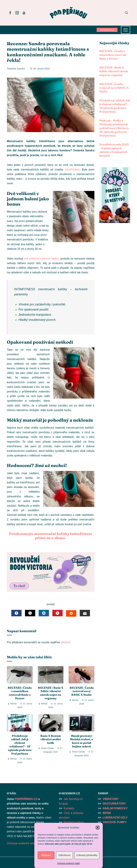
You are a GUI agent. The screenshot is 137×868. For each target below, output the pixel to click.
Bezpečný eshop (74, 822)
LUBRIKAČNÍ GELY (115, 818)
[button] (98, 828)
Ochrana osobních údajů (68, 863)
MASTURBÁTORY (114, 804)
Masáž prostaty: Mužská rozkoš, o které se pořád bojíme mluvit (81, 741)
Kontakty (69, 808)
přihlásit (65, 642)
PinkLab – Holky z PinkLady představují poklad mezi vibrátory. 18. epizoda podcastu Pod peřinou (114, 128)
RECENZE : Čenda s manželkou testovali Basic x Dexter (20, 693)
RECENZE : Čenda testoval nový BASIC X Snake (82, 691)
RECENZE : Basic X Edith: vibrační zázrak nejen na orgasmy (51, 693)
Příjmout (46, 855)
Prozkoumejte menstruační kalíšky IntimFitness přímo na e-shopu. (51, 536)
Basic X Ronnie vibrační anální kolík (51, 739)
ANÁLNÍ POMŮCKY (115, 808)
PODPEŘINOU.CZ (26, 799)
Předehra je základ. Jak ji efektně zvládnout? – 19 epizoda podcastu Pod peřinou (20, 745)
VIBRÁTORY (111, 799)
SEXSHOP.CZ (107, 30)
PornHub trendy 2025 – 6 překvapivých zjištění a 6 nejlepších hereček (114, 150)
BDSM (107, 813)
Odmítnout (64, 855)
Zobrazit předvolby (87, 855)
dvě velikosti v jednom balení (41, 259)
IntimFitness (72, 170)
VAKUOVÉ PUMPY (115, 822)
